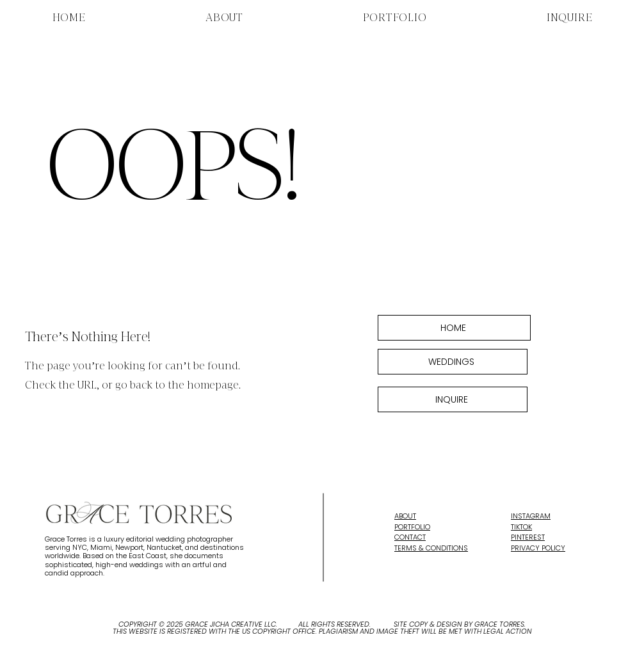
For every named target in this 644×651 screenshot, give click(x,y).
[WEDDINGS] (453, 362)
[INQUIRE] (453, 399)
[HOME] (454, 328)
